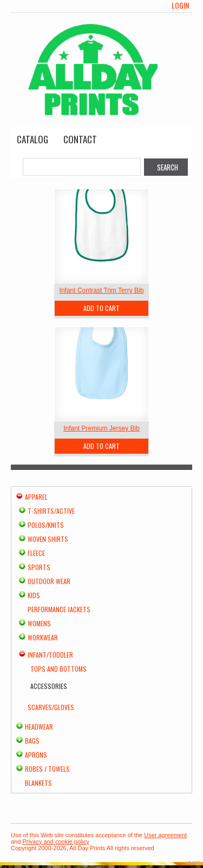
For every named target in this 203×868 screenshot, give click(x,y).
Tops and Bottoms (58, 669)
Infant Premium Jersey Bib (101, 428)
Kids (34, 595)
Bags (32, 741)
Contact (80, 139)
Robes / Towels (47, 769)
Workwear (43, 637)
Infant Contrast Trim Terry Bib (102, 290)
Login (180, 5)
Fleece (36, 553)
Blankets (38, 783)
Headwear (39, 727)
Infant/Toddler (50, 655)
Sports (39, 567)
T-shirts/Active (51, 511)
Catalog (32, 139)
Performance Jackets (59, 609)
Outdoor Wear (49, 581)
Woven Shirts (48, 539)
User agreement (165, 835)
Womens (39, 623)
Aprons (36, 755)
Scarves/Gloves (51, 707)
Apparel (36, 497)
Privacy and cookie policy (56, 842)
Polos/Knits (46, 525)
